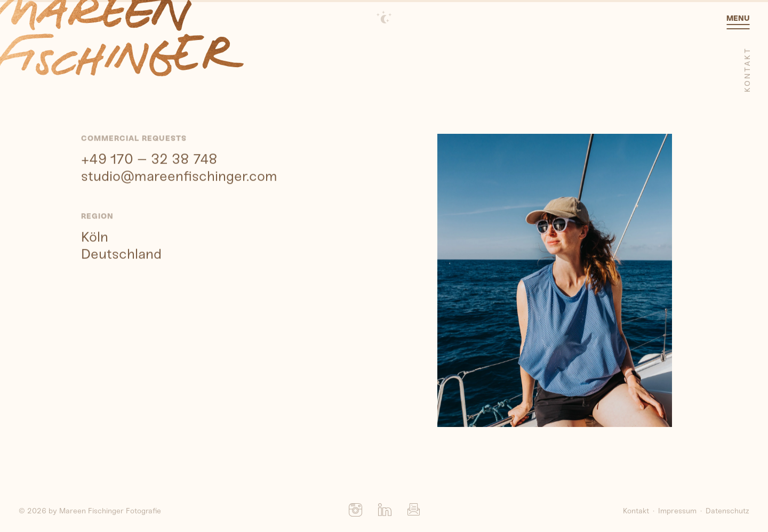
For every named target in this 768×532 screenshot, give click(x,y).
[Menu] (738, 26)
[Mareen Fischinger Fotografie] (122, 39)
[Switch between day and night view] (384, 17)
